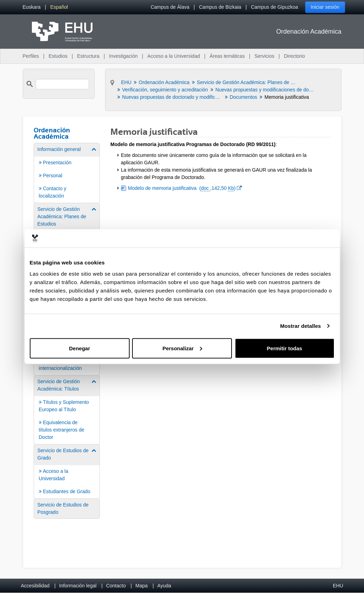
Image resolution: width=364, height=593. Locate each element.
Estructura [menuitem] (88, 56)
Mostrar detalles (300, 326)
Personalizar (182, 348)
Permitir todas (285, 348)
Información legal (78, 586)
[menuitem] (32, 7)
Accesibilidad (35, 586)
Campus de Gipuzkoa (274, 7)
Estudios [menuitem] (58, 56)
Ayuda (164, 586)
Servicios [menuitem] (264, 56)
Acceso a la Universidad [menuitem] (174, 56)
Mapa (141, 586)
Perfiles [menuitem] (31, 56)
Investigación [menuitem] (123, 56)
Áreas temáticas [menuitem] (227, 56)
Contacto (116, 586)
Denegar (80, 348)
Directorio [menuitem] (295, 56)
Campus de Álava (170, 7)
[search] (62, 84)
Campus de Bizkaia (220, 7)
